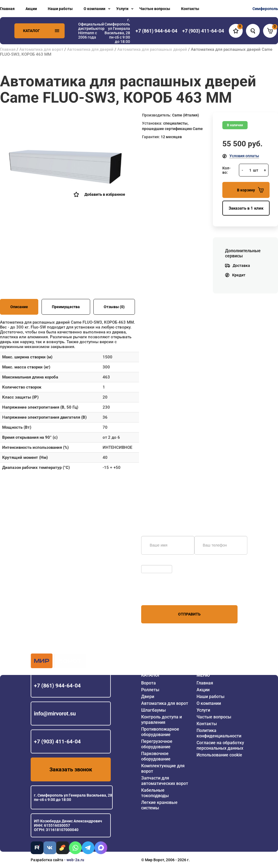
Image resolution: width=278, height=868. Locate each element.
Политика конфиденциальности (219, 733)
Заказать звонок (71, 769)
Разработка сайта (47, 860)
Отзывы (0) (114, 307)
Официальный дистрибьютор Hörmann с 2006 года (91, 31)
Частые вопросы (155, 9)
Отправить (189, 614)
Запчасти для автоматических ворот (165, 781)
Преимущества (66, 307)
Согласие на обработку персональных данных (220, 745)
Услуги (122, 9)
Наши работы (60, 9)
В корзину (250, 190)
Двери (148, 697)
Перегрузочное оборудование (157, 744)
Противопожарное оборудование (160, 732)
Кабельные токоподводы (155, 793)
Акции (31, 9)
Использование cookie (219, 755)
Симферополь (265, 9)
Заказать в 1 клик (246, 208)
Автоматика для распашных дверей (152, 49)
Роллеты (150, 690)
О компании (94, 9)
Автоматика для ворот (41, 49)
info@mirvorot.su (55, 714)
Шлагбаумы (154, 710)
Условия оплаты (244, 156)
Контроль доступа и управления (162, 720)
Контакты (190, 9)
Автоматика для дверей (90, 49)
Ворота (149, 683)
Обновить (151, 562)
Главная (7, 9)
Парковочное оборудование (156, 756)
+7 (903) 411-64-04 (57, 741)
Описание (19, 307)
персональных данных (162, 595)
